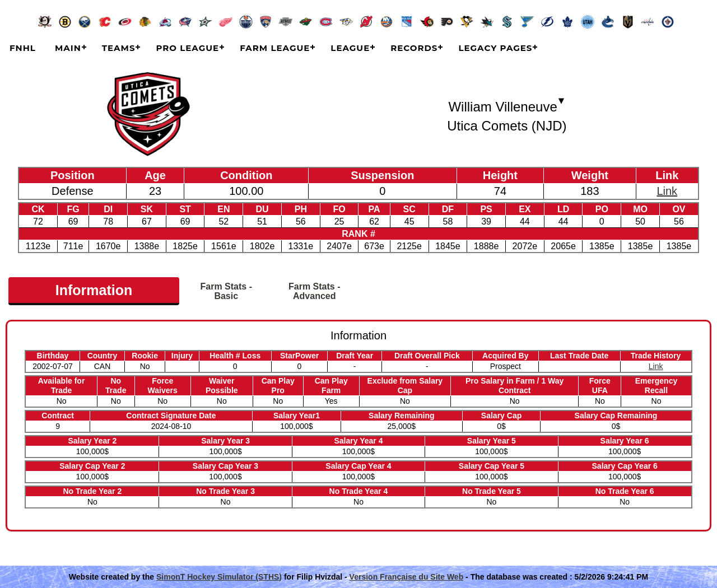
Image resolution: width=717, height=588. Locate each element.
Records (414, 48)
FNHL (23, 48)
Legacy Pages (495, 48)
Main (68, 48)
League (350, 48)
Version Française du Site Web (407, 577)
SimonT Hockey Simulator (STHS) (219, 577)
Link (667, 191)
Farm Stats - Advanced (314, 291)
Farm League (275, 48)
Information (94, 290)
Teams (119, 48)
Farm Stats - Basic (226, 291)
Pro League (187, 48)
